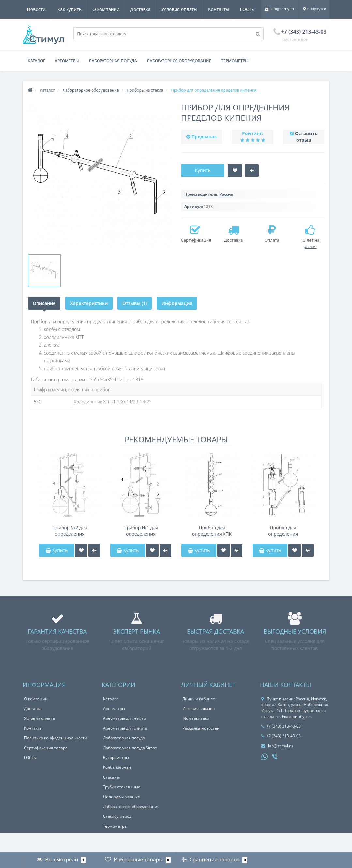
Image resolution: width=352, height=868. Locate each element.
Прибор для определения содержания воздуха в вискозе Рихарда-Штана (283, 550)
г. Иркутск (314, 28)
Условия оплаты (152, 9)
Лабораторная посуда (113, 80)
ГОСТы (222, 9)
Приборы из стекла (145, 109)
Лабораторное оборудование (179, 80)
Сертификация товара (46, 767)
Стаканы (111, 796)
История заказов (199, 727)
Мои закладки (196, 737)
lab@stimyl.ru (280, 28)
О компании (77, 9)
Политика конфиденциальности (56, 757)
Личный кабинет (199, 718)
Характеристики (89, 322)
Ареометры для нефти (125, 737)
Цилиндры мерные (122, 816)
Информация (178, 322)
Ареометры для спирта (125, 747)
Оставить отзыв (306, 156)
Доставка (112, 9)
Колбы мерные (117, 786)
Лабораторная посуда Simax (130, 767)
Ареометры (67, 80)
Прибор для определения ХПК (212, 550)
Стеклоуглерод (117, 835)
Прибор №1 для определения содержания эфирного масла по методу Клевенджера (141, 550)
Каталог (36, 80)
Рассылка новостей (201, 747)
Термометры (235, 80)
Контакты (192, 9)
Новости (250, 9)
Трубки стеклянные (122, 806)
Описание (44, 322)
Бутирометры (116, 776)
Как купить (39, 9)
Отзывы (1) (135, 322)
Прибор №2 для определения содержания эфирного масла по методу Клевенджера (70, 550)
